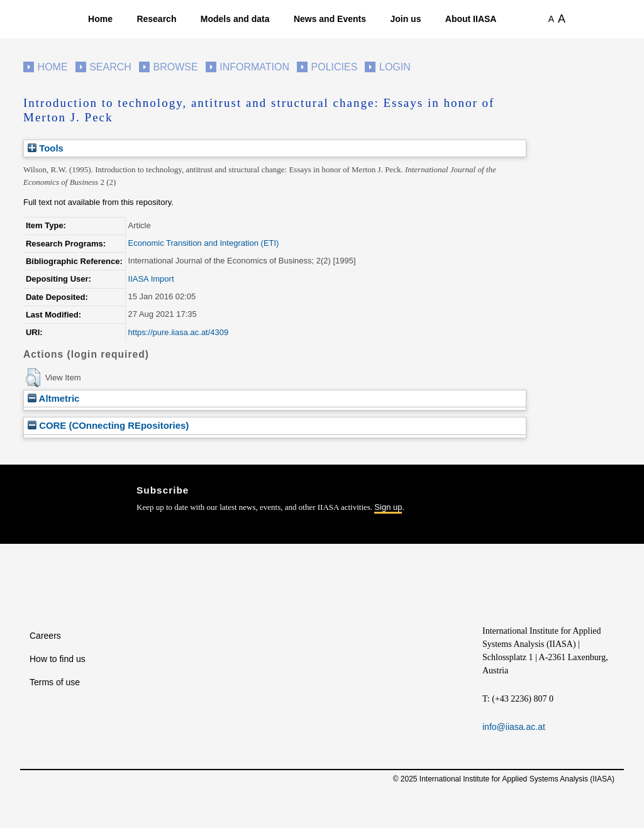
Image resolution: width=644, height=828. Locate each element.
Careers (45, 636)
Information (254, 67)
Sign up (388, 507)
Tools (46, 148)
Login (395, 67)
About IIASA (471, 19)
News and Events (330, 19)
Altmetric (53, 398)
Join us (405, 19)
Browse (175, 67)
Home (100, 19)
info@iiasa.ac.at (514, 727)
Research (156, 19)
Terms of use (55, 682)
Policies (335, 67)
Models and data (235, 19)
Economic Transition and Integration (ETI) (204, 243)
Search (110, 67)
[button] (33, 378)
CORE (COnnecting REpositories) (108, 425)
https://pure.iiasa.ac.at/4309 (179, 332)
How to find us (58, 659)
